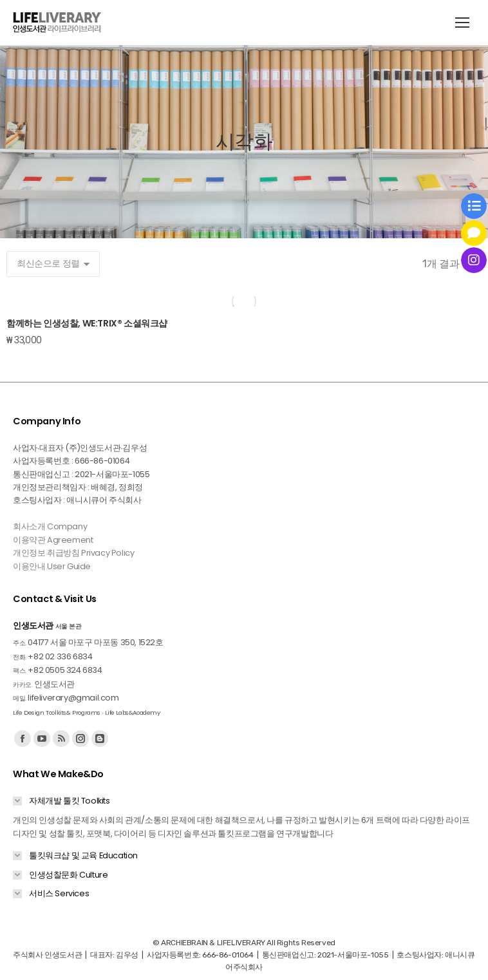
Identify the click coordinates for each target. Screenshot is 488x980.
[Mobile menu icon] (462, 23)
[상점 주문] (53, 264)
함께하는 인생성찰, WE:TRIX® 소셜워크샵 (87, 323)
